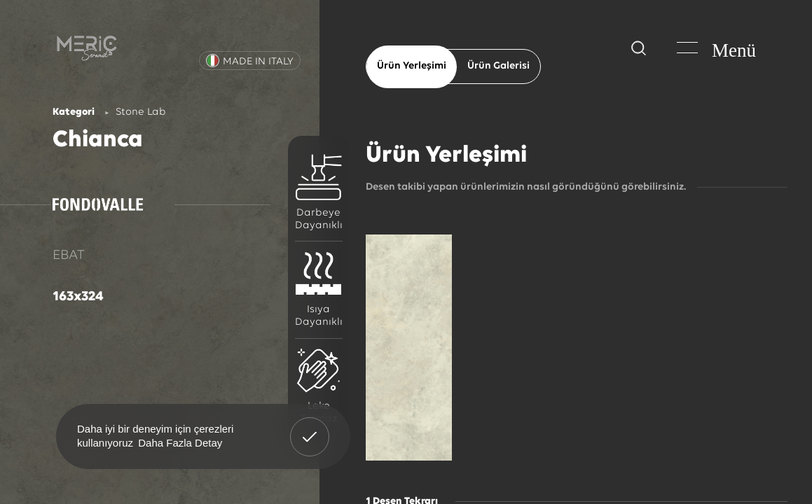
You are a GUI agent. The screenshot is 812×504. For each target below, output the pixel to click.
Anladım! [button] (310, 426)
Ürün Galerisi (498, 66)
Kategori (74, 112)
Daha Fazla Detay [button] (180, 443)
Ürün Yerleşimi (412, 66)
